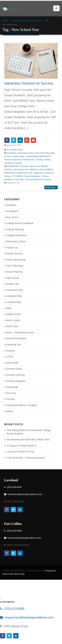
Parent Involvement (13, 160)
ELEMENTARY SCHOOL (18, 166)
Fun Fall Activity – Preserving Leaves (26, 458)
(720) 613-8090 (12, 609)
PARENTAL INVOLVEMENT (41, 169)
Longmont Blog (18, 156)
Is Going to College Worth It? (22, 446)
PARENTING (10, 173)
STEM (10, 357)
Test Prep (11, 393)
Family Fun (12, 248)
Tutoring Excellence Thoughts (21, 405)
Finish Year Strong (16, 260)
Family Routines (15, 254)
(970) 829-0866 (13, 531)
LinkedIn (20, 140)
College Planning (15, 229)
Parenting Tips (28, 160)
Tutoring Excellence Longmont (38, 179)
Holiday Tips (13, 284)
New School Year (21, 169)
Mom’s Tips (12, 326)
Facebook (7, 140)
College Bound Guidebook (20, 223)
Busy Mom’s (13, 217)
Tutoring (39, 160)
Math (9, 308)
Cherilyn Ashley (16, 150)
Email (33, 140)
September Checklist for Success (29, 83)
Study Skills (12, 363)
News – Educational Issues (20, 332)
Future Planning (14, 272)
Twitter (14, 140)
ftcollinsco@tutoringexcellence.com (23, 538)
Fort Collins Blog (42, 153)
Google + (27, 140)
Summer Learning (15, 375)
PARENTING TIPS (24, 173)
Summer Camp (14, 369)
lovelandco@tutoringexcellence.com (23, 494)
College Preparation (17, 235)
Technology (12, 387)
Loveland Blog (31, 156)
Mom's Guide (13, 320)
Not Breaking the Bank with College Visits (28, 439)
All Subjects (12, 153)
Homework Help (15, 290)
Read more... (51, 187)
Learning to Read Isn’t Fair (21, 452)
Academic (11, 205)
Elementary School (26, 153)
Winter (10, 411)
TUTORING (18, 176)
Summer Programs (16, 381)
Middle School (45, 156)
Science (10, 351)
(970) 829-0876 (13, 487)
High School (35, 166)
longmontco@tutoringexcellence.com (27, 617)
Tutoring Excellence (32, 176)
